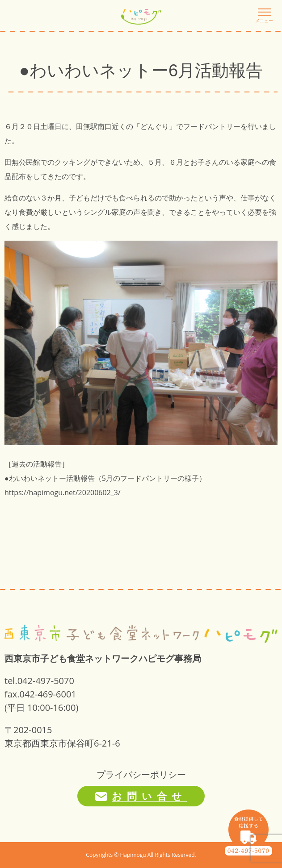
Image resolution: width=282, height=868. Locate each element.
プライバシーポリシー (141, 774)
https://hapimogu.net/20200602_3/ (63, 492)
